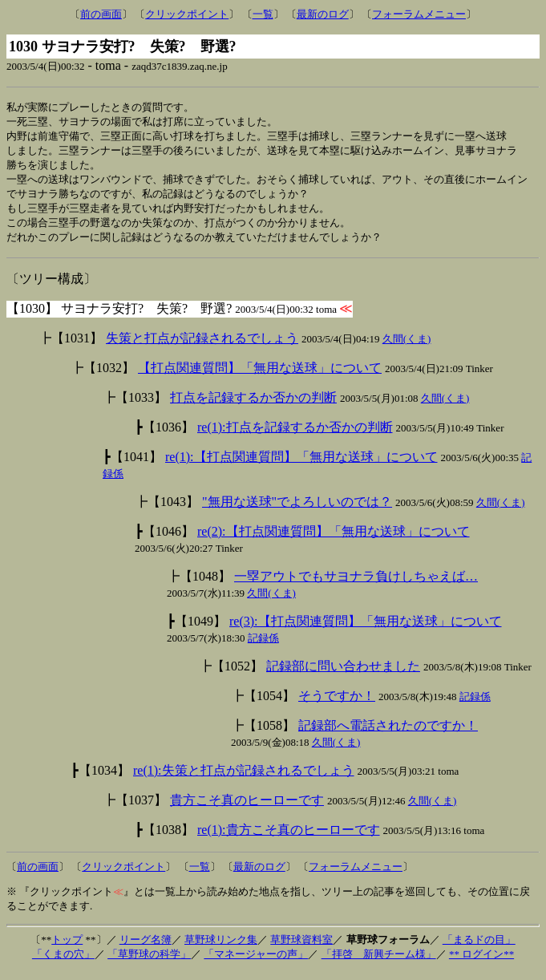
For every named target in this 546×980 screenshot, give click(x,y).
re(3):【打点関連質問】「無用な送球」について (366, 629)
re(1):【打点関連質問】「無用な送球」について (301, 465)
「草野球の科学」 (149, 962)
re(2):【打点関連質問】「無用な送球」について (334, 539)
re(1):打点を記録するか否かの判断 (295, 435)
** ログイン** (481, 962)
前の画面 (101, 14)
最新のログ (323, 14)
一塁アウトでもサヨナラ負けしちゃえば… (356, 584)
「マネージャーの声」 (256, 962)
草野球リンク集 (221, 948)
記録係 (263, 646)
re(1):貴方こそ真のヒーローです (289, 838)
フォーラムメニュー (419, 14)
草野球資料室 (301, 948)
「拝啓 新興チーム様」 (379, 962)
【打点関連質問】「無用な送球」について (260, 376)
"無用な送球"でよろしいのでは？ (297, 510)
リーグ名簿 (146, 948)
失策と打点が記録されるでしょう (202, 346)
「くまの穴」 (63, 962)
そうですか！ (337, 704)
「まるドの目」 (479, 948)
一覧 (263, 14)
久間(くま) (407, 347)
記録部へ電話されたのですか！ (388, 733)
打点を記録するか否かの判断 (253, 405)
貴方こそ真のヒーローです (247, 808)
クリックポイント (187, 14)
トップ (67, 948)
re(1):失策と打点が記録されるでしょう (244, 778)
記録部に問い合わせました (343, 674)
